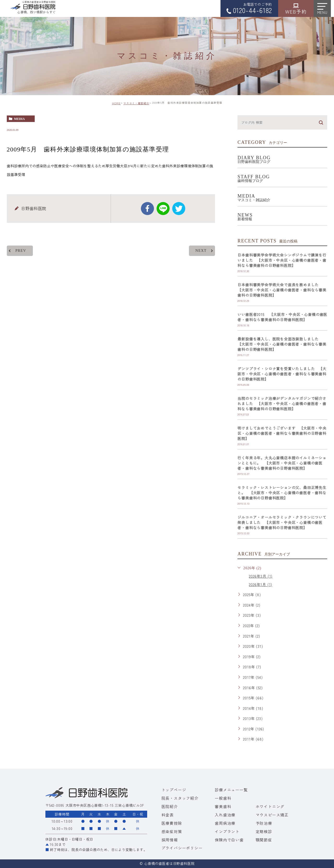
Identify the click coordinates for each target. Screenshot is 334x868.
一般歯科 (223, 798)
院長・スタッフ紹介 (180, 798)
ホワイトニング (270, 806)
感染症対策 (172, 831)
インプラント (227, 831)
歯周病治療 (225, 823)
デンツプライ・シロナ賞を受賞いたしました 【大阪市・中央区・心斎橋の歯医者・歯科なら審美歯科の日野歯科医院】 (282, 374)
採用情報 (170, 840)
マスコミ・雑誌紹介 (136, 103)
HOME (116, 103)
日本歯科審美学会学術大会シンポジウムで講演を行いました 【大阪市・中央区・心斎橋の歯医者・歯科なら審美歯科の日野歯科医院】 (282, 260)
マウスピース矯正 (272, 815)
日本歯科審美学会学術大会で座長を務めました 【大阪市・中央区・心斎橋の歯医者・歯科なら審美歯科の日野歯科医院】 (282, 290)
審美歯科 (223, 806)
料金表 (168, 815)
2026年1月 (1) (261, 584)
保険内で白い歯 (229, 840)
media (19, 119)
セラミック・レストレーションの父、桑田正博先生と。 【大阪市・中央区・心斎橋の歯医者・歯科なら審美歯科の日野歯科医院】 (282, 493)
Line (163, 209)
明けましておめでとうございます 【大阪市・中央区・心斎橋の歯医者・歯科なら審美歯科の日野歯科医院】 (282, 433)
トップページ (174, 790)
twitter (179, 209)
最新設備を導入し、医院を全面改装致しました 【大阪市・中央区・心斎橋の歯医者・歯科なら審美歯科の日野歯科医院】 (282, 344)
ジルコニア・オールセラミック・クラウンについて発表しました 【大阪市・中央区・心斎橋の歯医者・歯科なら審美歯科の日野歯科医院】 (282, 522)
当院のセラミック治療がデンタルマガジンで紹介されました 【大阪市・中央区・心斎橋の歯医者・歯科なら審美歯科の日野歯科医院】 (282, 404)
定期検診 (264, 831)
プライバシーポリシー (182, 848)
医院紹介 (170, 806)
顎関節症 (264, 840)
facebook (147, 209)
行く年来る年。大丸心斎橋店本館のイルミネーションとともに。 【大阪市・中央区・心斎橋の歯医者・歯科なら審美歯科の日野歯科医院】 (282, 463)
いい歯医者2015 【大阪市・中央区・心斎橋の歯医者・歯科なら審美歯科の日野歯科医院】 (282, 317)
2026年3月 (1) (261, 576)
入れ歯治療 (225, 815)
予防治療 (264, 823)
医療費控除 (172, 823)
